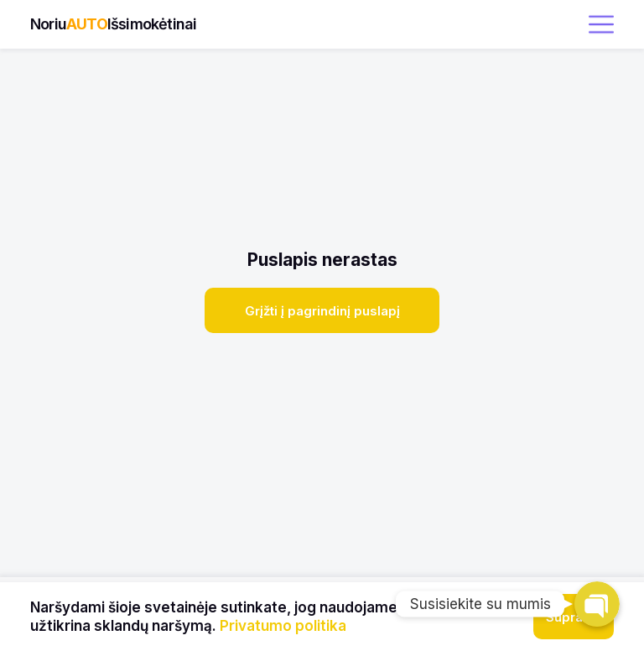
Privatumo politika (283, 626)
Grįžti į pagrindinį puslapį (322, 311)
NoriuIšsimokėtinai (113, 24)
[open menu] (601, 24)
